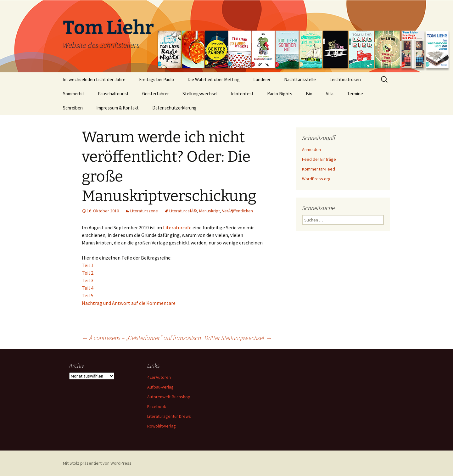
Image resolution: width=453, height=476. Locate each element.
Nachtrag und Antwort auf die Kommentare (129, 303)
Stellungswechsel (200, 94)
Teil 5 (88, 295)
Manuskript (210, 211)
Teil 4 (88, 288)
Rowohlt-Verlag (162, 426)
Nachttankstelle (300, 79)
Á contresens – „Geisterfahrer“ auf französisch (141, 338)
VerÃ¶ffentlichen (238, 211)
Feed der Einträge (319, 159)
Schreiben (73, 108)
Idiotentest (242, 94)
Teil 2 (88, 273)
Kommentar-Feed (319, 169)
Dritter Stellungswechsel (238, 338)
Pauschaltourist (113, 94)
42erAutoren (159, 377)
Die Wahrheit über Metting (214, 79)
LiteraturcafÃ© (183, 211)
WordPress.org (316, 179)
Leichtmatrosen (345, 79)
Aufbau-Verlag (160, 387)
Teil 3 (88, 280)
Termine (355, 94)
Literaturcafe (178, 227)
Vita (330, 94)
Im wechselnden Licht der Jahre (94, 79)
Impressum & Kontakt (117, 108)
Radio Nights (280, 94)
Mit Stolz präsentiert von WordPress (97, 463)
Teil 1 (88, 265)
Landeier (262, 79)
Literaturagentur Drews (169, 416)
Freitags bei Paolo (157, 79)
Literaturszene (144, 211)
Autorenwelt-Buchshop (169, 397)
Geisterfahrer (156, 94)
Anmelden (311, 149)
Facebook (157, 406)
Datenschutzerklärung (174, 108)
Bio (309, 94)
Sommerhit (74, 94)
